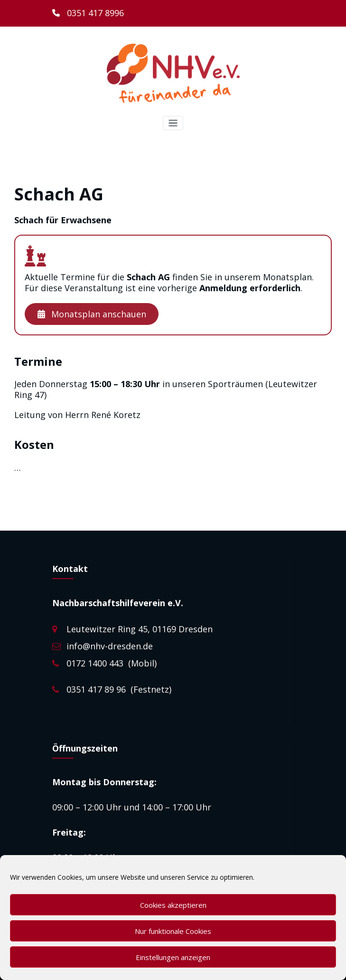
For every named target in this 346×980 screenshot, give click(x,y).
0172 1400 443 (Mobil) (112, 663)
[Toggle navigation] (173, 123)
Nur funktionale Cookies (173, 931)
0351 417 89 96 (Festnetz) (119, 689)
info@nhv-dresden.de (110, 646)
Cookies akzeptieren (173, 905)
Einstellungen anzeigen (173, 957)
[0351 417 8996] (88, 13)
